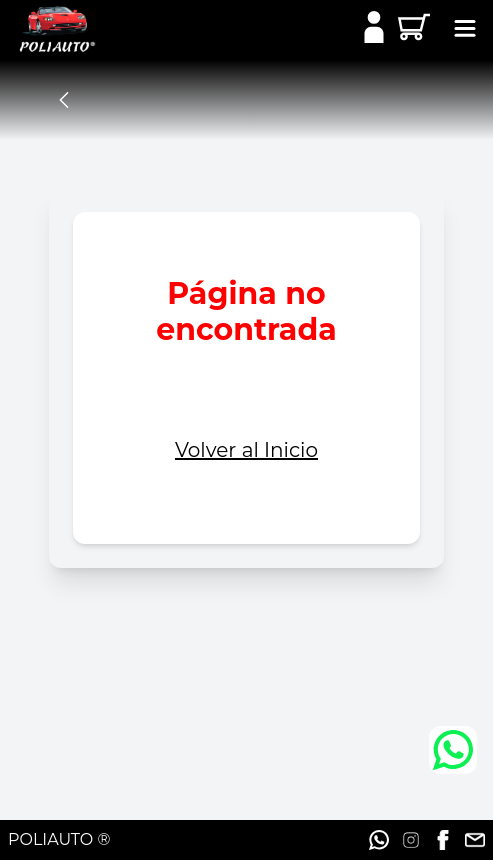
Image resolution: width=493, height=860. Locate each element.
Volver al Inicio (246, 450)
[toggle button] (465, 30)
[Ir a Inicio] (48, 30)
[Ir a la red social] (379, 840)
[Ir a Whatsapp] (453, 750)
